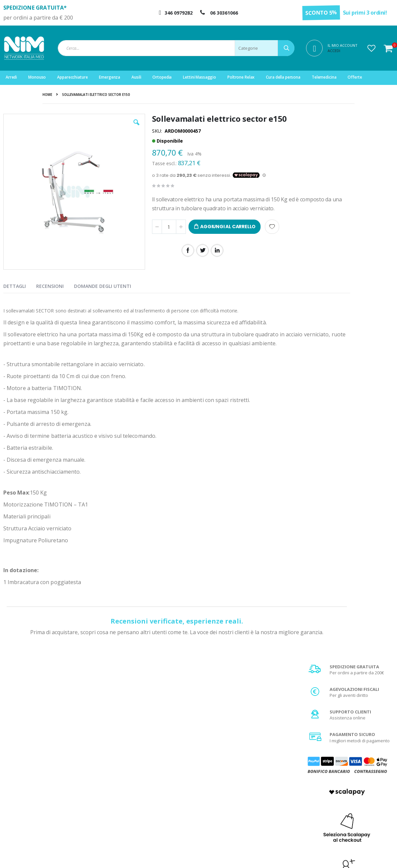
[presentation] (20, 285)
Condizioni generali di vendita (347, 776)
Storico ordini (132, 801)
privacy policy (335, 720)
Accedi (334, 51)
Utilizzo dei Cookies (337, 818)
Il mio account (132, 793)
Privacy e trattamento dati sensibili (352, 809)
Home (47, 95)
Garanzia (227, 793)
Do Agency (313, 855)
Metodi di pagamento (338, 784)
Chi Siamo (228, 776)
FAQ (222, 784)
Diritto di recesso (235, 801)
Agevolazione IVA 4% (338, 801)
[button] (371, 48)
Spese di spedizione (338, 793)
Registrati (128, 784)
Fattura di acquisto (236, 809)
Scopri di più (349, 506)
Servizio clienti (133, 809)
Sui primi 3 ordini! (365, 13)
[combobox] (176, 48)
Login (124, 776)
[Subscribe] (379, 708)
